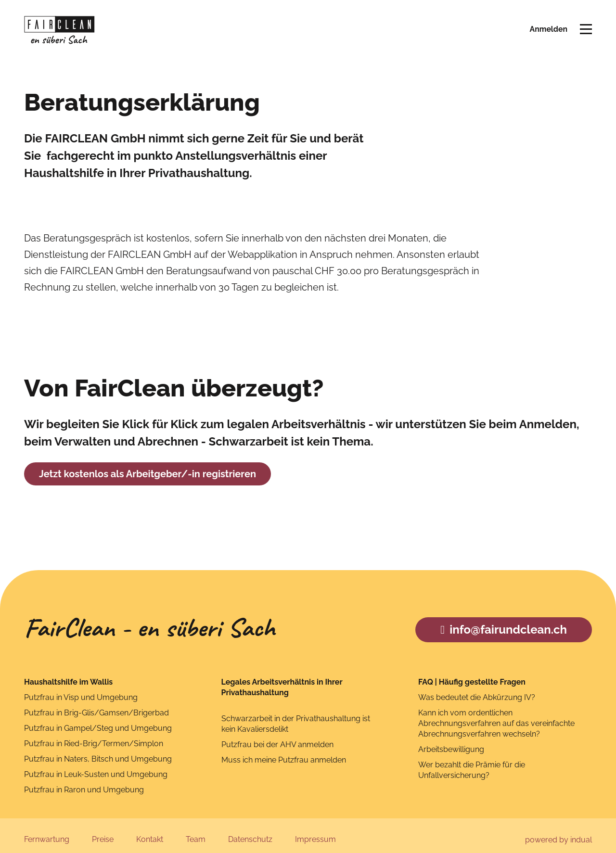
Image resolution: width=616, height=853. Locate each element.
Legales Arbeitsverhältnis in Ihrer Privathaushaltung (282, 680)
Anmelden (548, 30)
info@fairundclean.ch (504, 622)
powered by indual (558, 832)
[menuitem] (47, 832)
